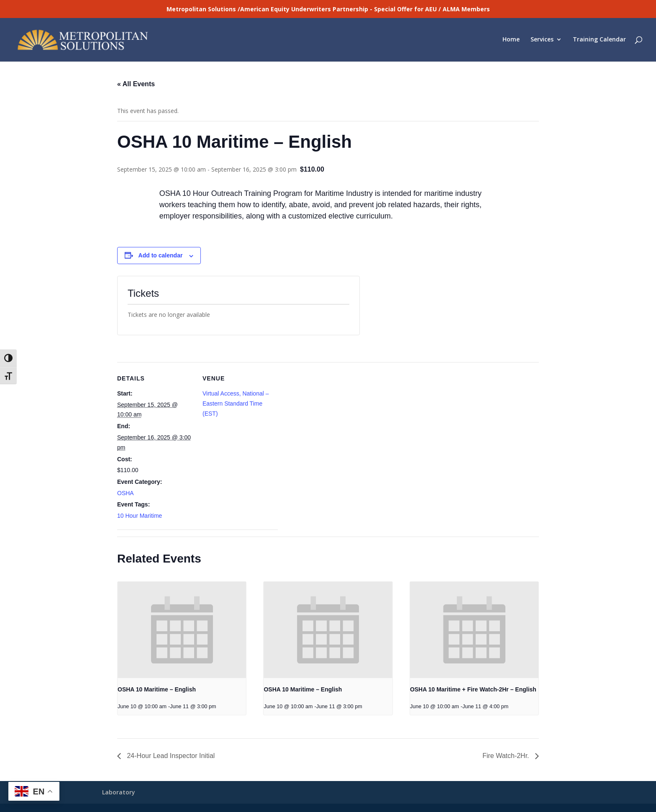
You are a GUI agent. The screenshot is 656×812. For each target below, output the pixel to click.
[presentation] (182, 630)
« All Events (136, 84)
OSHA (126, 493)
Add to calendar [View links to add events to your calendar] (161, 255)
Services (542, 41)
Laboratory (119, 792)
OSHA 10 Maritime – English (157, 689)
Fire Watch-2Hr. (507, 756)
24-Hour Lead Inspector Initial (170, 756)
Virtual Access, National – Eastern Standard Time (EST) (236, 403)
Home (511, 41)
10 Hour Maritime (140, 516)
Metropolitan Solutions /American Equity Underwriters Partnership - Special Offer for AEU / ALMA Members (328, 9)
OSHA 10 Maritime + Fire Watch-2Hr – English (473, 689)
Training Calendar (599, 41)
